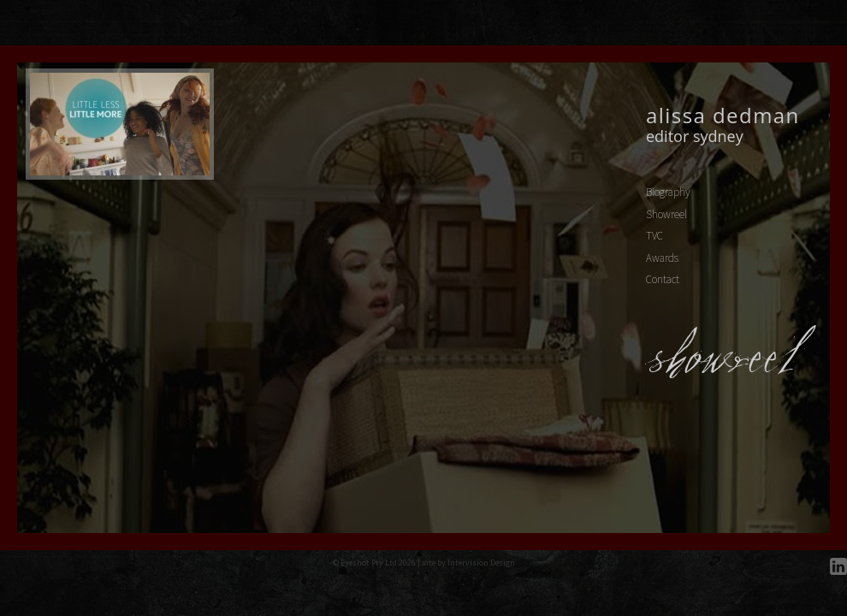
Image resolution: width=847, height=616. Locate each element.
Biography (668, 192)
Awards (662, 258)
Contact (663, 279)
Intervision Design (481, 563)
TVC (654, 236)
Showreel (666, 214)
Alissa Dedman (723, 115)
